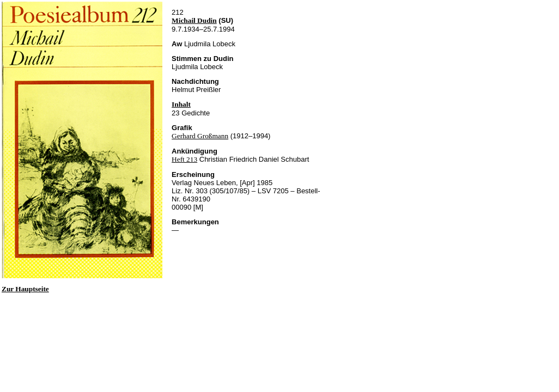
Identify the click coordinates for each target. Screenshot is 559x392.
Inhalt (181, 104)
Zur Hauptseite (25, 289)
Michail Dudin (194, 20)
